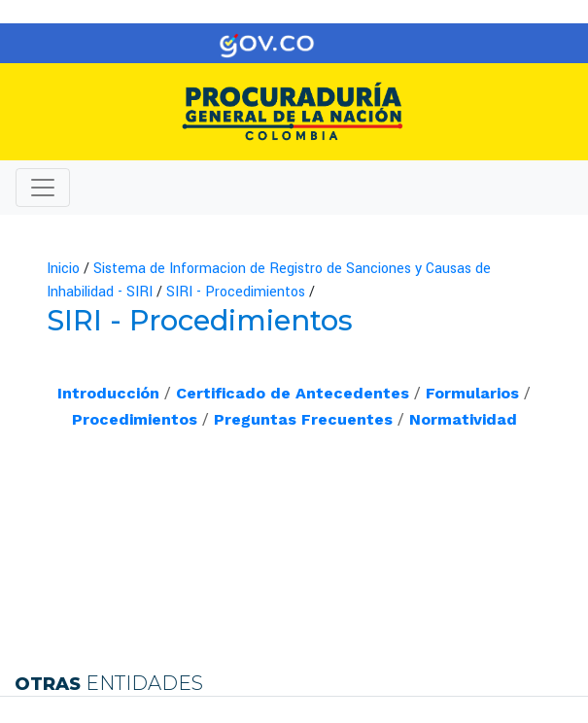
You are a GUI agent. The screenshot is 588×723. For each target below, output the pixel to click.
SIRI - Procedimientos (236, 292)
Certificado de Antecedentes (293, 393)
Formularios (472, 393)
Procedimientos (135, 419)
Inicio (63, 269)
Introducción (108, 393)
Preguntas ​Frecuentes (303, 419)
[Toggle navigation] (545, 44)
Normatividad (463, 419)
